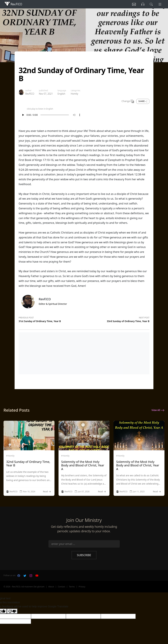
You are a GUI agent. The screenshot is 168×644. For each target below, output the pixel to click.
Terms (72, 587)
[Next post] (117, 319)
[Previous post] (51, 319)
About (51, 587)
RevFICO (30, 94)
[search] (151, 4)
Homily (74, 94)
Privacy (82, 587)
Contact (61, 587)
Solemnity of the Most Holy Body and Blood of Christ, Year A (83, 465)
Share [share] (143, 101)
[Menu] (160, 4)
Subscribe (84, 555)
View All (158, 410)
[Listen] (133, 4)
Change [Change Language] (128, 101)
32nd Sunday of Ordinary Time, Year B (28, 464)
